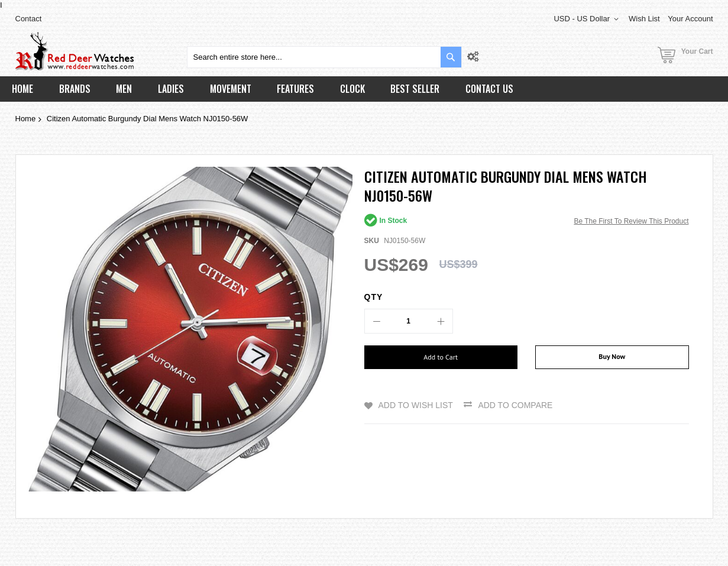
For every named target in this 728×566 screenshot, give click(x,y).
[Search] (451, 57)
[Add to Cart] (441, 357)
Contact (29, 19)
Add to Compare (515, 405)
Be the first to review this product (631, 221)
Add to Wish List (416, 405)
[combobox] (324, 57)
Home (26, 119)
